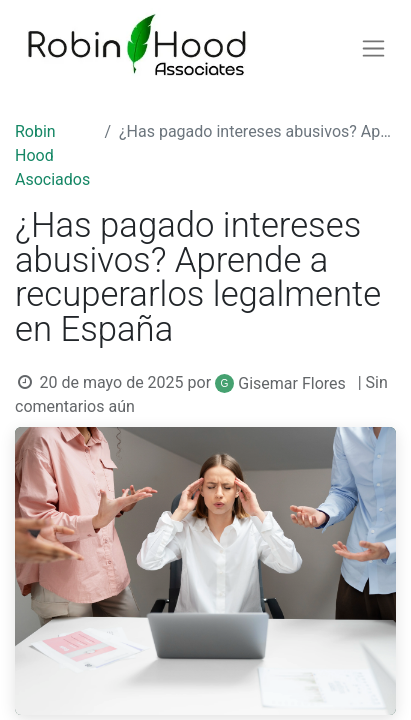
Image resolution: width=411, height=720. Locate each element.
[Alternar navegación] (373, 48)
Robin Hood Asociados (52, 155)
